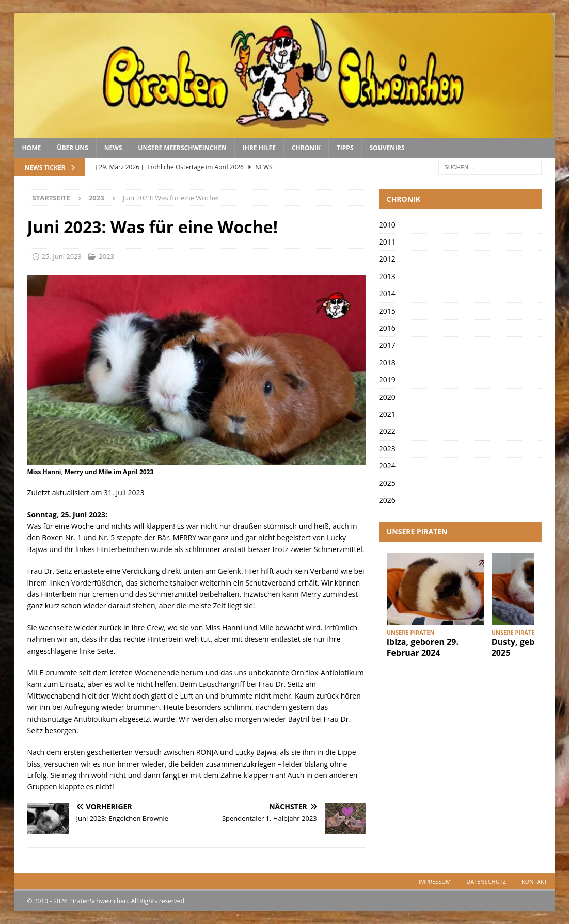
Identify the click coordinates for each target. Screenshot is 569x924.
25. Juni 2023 (62, 256)
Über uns (72, 148)
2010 (387, 225)
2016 (387, 328)
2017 (387, 345)
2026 (387, 500)
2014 (387, 293)
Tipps (345, 148)
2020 (387, 397)
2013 (387, 276)
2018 (387, 362)
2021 (387, 414)
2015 (387, 311)
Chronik (306, 148)
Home (32, 148)
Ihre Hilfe (259, 148)
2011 (387, 242)
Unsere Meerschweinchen (182, 148)
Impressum (435, 881)
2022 (387, 431)
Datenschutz (486, 881)
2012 (387, 259)
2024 (387, 466)
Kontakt (534, 881)
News (113, 148)
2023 (106, 256)
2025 (387, 483)
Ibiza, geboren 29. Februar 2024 (423, 647)
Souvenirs (387, 148)
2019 (387, 379)
